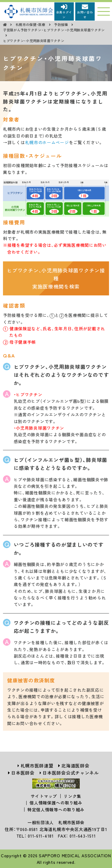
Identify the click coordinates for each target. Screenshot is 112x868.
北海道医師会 (75, 766)
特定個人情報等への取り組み (56, 810)
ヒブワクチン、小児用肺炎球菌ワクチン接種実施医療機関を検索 (56, 278)
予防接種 (62, 24)
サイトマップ (44, 796)
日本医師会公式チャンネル (70, 773)
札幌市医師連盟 (37, 766)
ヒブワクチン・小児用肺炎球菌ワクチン (34, 41)
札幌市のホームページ (47, 142)
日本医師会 (23, 773)
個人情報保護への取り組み (56, 803)
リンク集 (72, 796)
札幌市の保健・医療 (31, 24)
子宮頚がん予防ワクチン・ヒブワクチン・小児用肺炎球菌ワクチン (54, 30)
